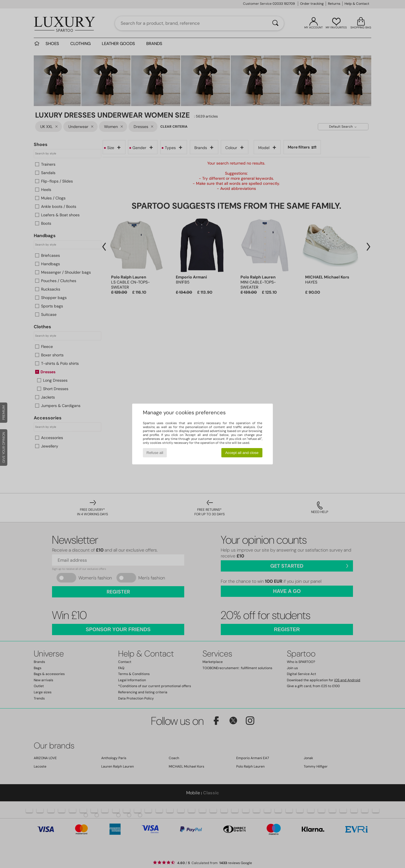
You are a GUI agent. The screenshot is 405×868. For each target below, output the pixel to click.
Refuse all (155, 453)
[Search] (275, 23)
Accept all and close (242, 453)
